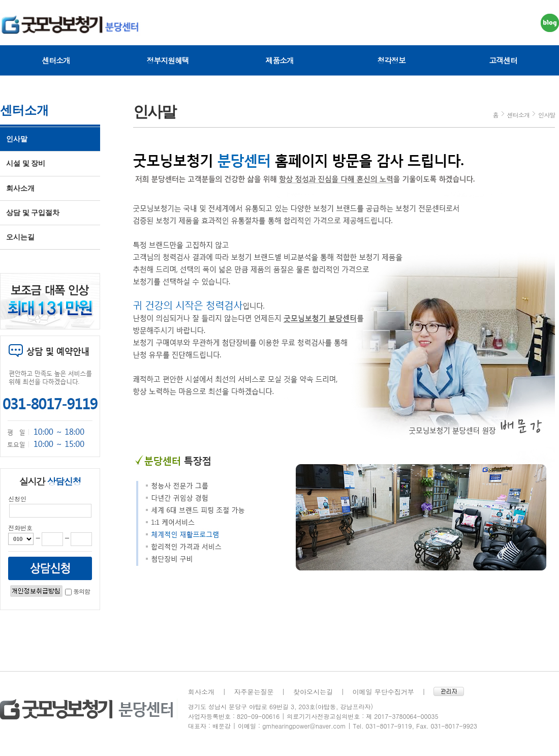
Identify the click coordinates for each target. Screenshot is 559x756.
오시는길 (20, 237)
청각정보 (391, 60)
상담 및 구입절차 (33, 213)
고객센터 (503, 60)
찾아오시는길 (313, 692)
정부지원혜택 (167, 60)
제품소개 (279, 60)
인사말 (17, 139)
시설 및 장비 (26, 163)
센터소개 (56, 60)
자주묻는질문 (254, 692)
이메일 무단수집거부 (383, 692)
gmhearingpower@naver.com (304, 726)
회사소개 (20, 188)
